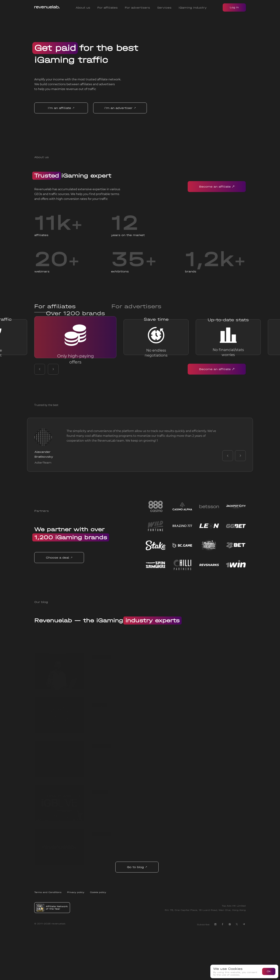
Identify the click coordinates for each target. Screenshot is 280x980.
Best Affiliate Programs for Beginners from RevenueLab (160, 717)
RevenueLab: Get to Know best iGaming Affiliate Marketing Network (164, 892)
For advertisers (137, 8)
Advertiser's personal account (128, 761)
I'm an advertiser (120, 108)
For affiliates (107, 8)
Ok (269, 971)
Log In (234, 7)
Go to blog (138, 914)
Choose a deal (64, 605)
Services (164, 8)
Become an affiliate (217, 187)
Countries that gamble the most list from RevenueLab (159, 804)
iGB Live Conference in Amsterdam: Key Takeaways (155, 848)
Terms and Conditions (48, 940)
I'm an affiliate (61, 108)
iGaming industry (193, 8)
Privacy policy (76, 940)
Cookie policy (98, 940)
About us (83, 8)
